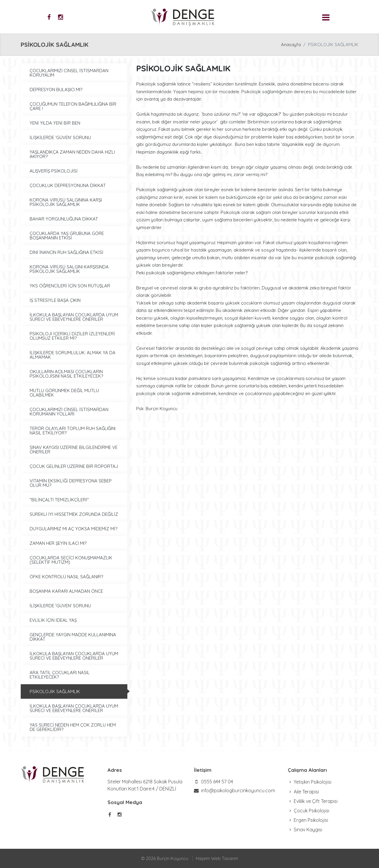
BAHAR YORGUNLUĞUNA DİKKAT (64, 219)
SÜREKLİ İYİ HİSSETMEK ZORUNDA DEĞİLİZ (74, 514)
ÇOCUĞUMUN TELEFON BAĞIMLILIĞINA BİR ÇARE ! (73, 106)
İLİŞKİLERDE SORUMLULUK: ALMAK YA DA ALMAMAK (73, 355)
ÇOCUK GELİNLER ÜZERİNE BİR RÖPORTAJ (74, 466)
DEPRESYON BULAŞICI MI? (56, 90)
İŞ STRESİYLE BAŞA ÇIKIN (55, 300)
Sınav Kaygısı (305, 830)
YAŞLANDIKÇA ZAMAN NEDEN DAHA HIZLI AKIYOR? (72, 154)
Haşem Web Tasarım (217, 858)
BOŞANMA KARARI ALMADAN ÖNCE (66, 591)
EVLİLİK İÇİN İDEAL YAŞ (53, 620)
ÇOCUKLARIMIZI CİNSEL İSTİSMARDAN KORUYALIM (69, 73)
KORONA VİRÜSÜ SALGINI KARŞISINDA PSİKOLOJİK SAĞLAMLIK (69, 269)
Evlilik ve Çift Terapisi (313, 801)
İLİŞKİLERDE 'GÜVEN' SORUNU (60, 606)
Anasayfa (291, 45)
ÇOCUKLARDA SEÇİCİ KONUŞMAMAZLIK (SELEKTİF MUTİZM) (71, 560)
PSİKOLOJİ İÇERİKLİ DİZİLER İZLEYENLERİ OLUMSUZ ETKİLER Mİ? (72, 336)
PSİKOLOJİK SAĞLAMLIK (55, 691)
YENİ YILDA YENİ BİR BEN (55, 123)
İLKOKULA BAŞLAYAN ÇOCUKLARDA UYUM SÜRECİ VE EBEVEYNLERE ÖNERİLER (74, 317)
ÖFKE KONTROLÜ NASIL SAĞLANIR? (66, 577)
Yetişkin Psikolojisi (310, 782)
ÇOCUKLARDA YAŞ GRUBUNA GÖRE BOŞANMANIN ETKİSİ (67, 236)
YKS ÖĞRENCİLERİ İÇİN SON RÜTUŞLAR (70, 286)
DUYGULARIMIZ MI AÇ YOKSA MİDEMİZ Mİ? (73, 529)
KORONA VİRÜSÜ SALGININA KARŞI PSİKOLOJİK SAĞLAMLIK (66, 202)
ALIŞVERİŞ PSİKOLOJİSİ (54, 171)
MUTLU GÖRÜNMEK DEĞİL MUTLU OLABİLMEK (64, 393)
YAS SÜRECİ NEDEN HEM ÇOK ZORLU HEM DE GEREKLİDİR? (73, 727)
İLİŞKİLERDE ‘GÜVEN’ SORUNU (60, 137)
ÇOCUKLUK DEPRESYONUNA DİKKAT (68, 185)
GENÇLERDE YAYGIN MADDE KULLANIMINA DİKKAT (73, 637)
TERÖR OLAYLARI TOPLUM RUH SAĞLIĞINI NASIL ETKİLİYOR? (73, 431)
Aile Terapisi (303, 792)
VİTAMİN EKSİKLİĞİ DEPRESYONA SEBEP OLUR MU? (71, 483)
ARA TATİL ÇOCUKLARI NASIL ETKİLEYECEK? (60, 675)
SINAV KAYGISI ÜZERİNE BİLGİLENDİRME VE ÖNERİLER (74, 450)
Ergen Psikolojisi (308, 820)
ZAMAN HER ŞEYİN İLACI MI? (58, 543)
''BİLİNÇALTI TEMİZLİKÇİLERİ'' (59, 500)
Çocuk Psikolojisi (309, 811)
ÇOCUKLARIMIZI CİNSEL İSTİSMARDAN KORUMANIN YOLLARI (69, 412)
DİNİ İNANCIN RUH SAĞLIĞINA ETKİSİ (66, 252)
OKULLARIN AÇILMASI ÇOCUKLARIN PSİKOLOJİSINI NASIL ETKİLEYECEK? (66, 374)
